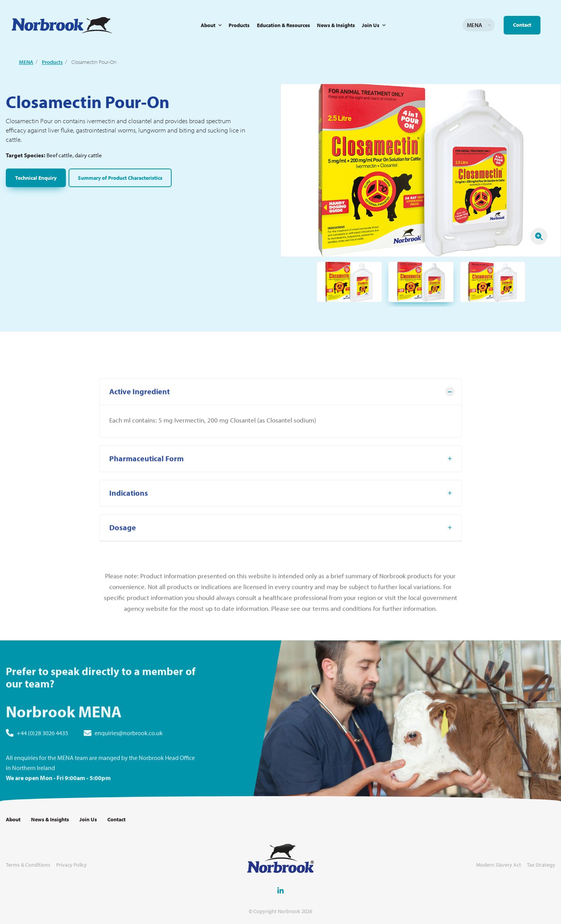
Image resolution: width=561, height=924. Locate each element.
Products (239, 25)
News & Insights (336, 25)
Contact (522, 25)
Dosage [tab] (123, 555)
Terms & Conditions (28, 865)
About (208, 25)
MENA (26, 62)
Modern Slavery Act (499, 865)
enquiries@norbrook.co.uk (129, 760)
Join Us (371, 25)
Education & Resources (283, 25)
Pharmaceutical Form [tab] (146, 486)
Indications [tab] (129, 520)
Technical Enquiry (36, 178)
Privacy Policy (71, 865)
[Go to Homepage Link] (62, 25)
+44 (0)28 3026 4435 (42, 760)
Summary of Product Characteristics (120, 178)
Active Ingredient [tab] (139, 419)
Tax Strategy (541, 865)
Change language (489, 25)
